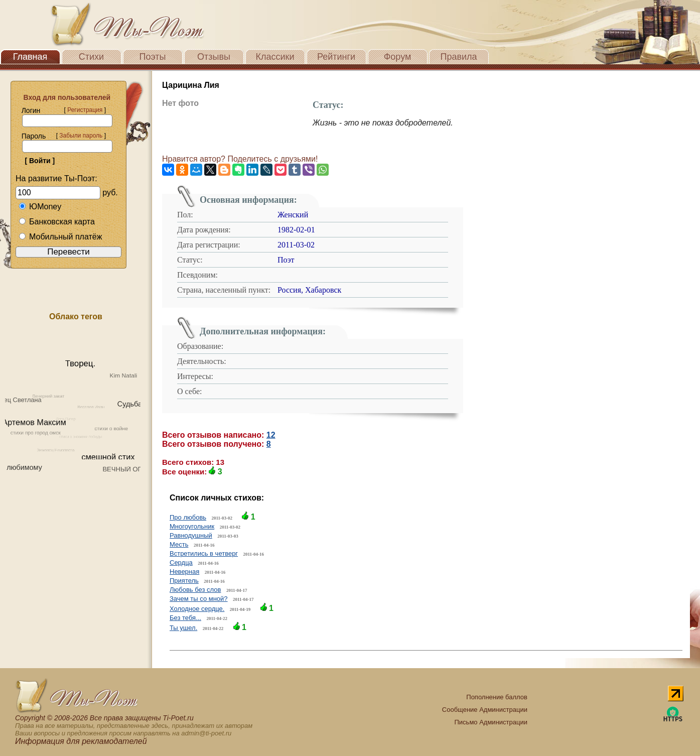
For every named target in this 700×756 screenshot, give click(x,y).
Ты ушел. (183, 628)
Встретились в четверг (204, 553)
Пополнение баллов (497, 697)
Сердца (181, 562)
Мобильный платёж (60, 237)
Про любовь (188, 517)
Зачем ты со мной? (199, 599)
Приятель (184, 581)
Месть (179, 544)
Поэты (153, 57)
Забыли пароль (81, 136)
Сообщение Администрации (485, 710)
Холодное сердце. (197, 609)
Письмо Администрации (491, 722)
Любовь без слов (195, 590)
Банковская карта (57, 222)
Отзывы (214, 57)
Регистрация (85, 110)
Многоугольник (192, 526)
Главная (30, 57)
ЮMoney (40, 207)
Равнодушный (191, 535)
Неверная (184, 572)
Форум (398, 57)
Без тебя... (185, 618)
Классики (275, 57)
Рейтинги (336, 57)
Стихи (91, 57)
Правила (458, 57)
